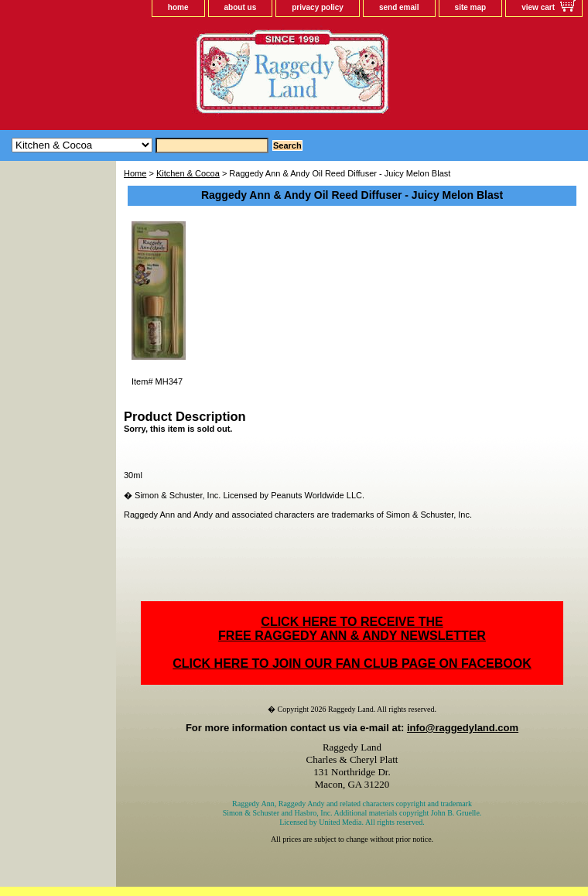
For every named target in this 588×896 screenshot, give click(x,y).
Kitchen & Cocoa (188, 173)
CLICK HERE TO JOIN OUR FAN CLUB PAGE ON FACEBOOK (352, 663)
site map (471, 7)
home (178, 7)
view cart (538, 7)
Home (135, 173)
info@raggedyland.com (463, 728)
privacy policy (318, 7)
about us (241, 7)
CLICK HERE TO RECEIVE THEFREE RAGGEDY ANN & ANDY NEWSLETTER (352, 629)
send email (399, 7)
